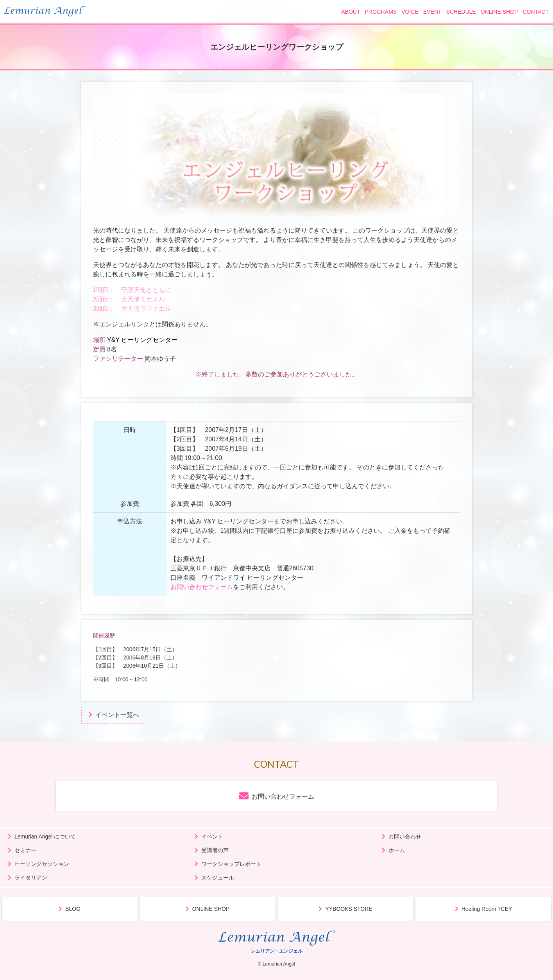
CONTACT (536, 12)
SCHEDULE (461, 12)
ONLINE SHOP (499, 12)
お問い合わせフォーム (202, 587)
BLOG (73, 909)
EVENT (432, 12)
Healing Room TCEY (487, 909)
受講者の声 (215, 850)
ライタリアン (31, 878)
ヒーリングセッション (42, 864)
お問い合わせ (405, 837)
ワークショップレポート (231, 864)
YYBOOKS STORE (349, 909)
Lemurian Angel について (45, 837)
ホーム (397, 850)
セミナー (25, 850)
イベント (212, 837)
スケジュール (218, 878)
